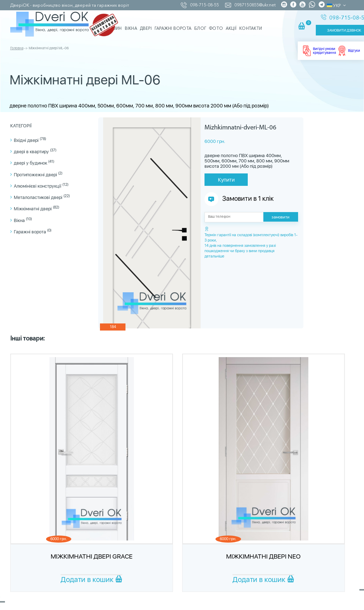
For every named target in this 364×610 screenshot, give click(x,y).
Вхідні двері (30, 140)
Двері (146, 22)
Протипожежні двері (38, 175)
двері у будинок (34, 163)
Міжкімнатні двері (37, 209)
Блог (200, 22)
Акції (231, 22)
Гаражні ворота (33, 232)
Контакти (251, 22)
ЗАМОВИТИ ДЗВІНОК (326, 27)
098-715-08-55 (200, 5)
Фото (216, 22)
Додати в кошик (91, 579)
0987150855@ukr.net (251, 5)
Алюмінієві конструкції (41, 186)
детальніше (214, 256)
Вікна (23, 220)
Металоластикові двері (42, 197)
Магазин (112, 22)
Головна (17, 41)
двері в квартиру (35, 152)
